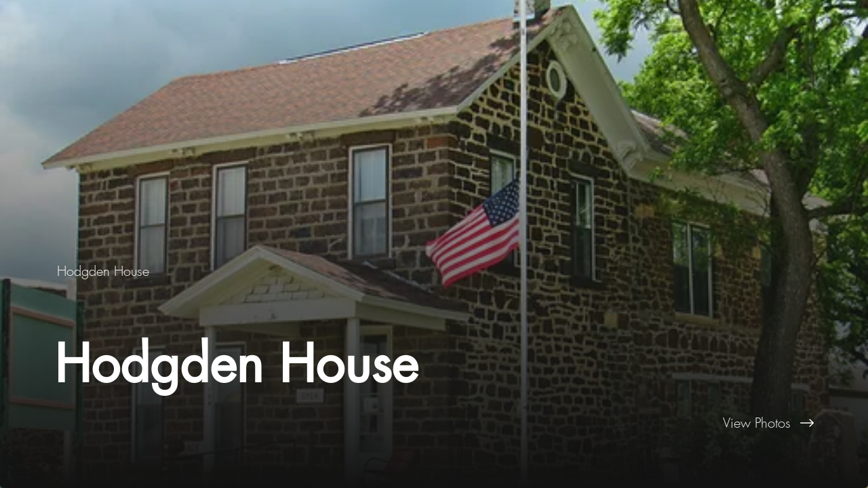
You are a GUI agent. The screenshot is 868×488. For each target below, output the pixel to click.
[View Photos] (651, 423)
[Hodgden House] (104, 271)
